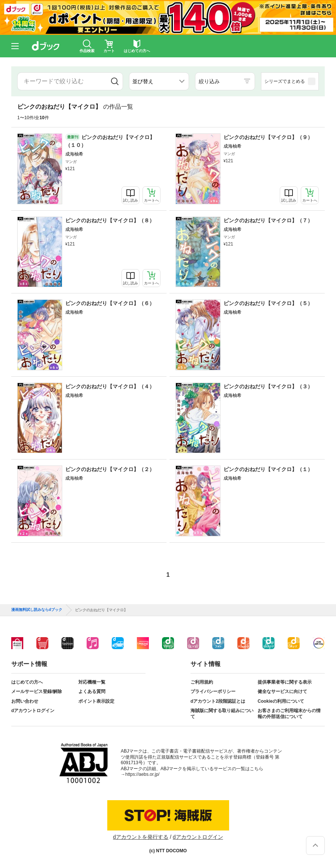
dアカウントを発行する (141, 837)
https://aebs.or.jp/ (142, 774)
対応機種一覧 (92, 682)
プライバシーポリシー (213, 691)
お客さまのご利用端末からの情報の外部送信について (289, 714)
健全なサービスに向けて (282, 691)
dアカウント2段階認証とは (218, 701)
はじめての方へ (27, 682)
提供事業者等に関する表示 (285, 682)
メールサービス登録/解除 (37, 691)
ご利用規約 (202, 682)
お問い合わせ (25, 701)
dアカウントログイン (33, 711)
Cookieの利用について (281, 701)
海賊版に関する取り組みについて (222, 714)
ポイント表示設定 (96, 701)
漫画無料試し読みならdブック (37, 610)
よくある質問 (92, 691)
